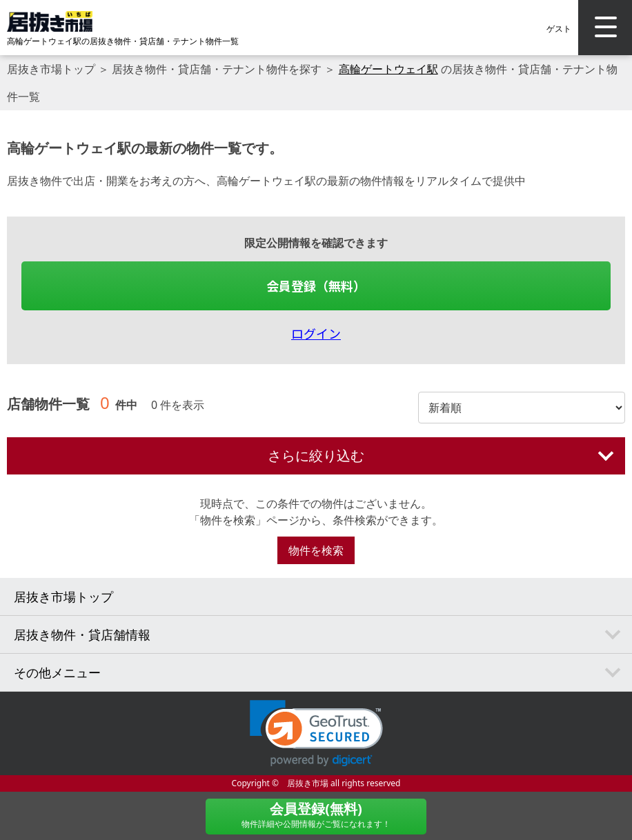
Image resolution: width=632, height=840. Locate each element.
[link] (316, 733)
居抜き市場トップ (51, 69)
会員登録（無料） (316, 286)
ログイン (316, 333)
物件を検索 (316, 550)
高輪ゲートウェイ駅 (388, 69)
